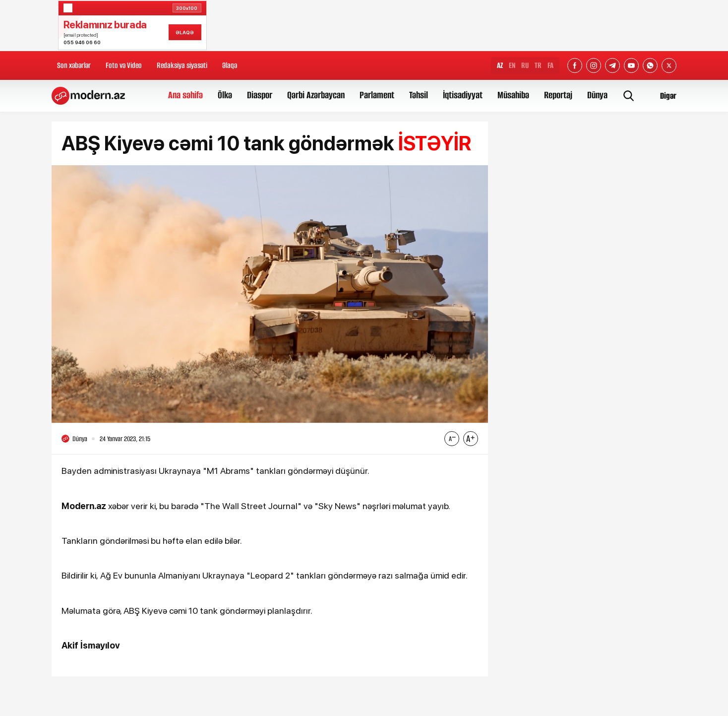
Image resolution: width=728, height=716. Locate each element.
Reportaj (558, 95)
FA (550, 65)
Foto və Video (124, 65)
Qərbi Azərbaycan (316, 95)
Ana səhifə (185, 95)
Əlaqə (230, 65)
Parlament (377, 95)
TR (538, 65)
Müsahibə (513, 95)
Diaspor (260, 95)
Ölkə (225, 95)
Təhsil (419, 95)
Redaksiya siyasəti (182, 65)
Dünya (597, 95)
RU (525, 65)
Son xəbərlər (74, 65)
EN (512, 65)
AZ (500, 65)
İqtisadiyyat (463, 95)
